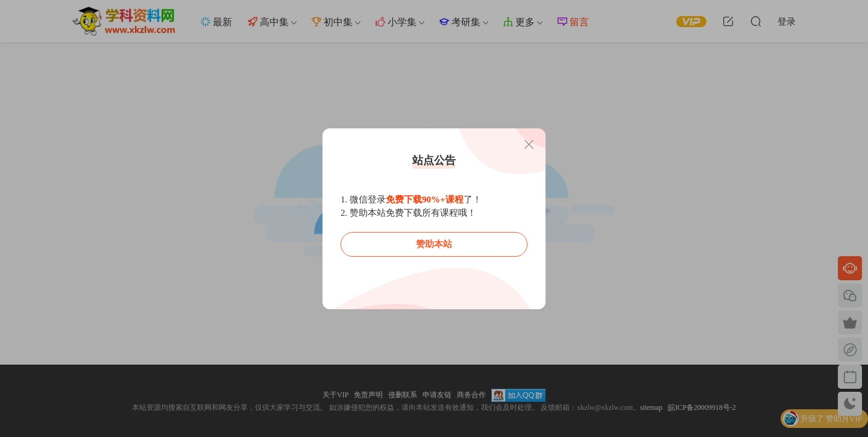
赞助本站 (434, 244)
